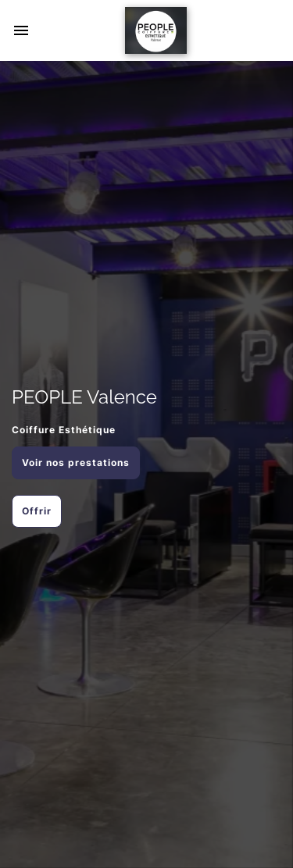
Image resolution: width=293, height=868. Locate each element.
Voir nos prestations (76, 462)
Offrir (37, 511)
